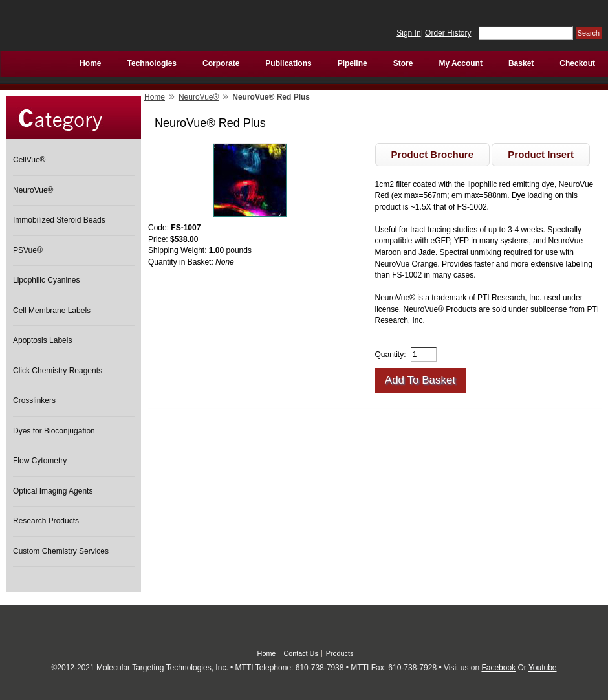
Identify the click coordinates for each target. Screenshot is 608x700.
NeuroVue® (33, 190)
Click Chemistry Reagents (58, 371)
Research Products (46, 521)
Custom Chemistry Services (61, 551)
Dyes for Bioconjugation (54, 431)
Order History (448, 33)
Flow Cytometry (40, 461)
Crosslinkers (34, 400)
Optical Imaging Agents (53, 491)
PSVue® (28, 250)
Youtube (543, 668)
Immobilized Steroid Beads (59, 220)
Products (340, 653)
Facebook (498, 668)
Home (155, 97)
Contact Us (300, 653)
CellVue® (29, 160)
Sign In (408, 33)
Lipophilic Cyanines (46, 280)
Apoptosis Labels (42, 340)
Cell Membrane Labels (52, 311)
